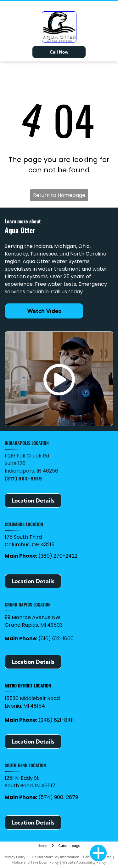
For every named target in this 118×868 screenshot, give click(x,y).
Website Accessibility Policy (84, 862)
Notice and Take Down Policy (36, 862)
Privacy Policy (15, 857)
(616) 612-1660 (56, 638)
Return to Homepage (59, 195)
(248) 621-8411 (56, 720)
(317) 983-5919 (23, 479)
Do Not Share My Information (56, 857)
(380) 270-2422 (58, 556)
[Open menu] (110, 27)
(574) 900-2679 (58, 797)
